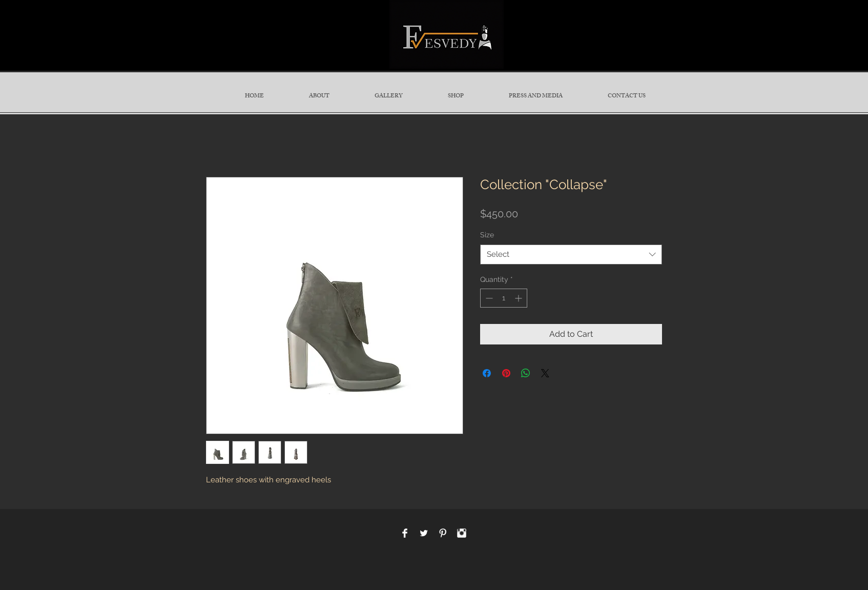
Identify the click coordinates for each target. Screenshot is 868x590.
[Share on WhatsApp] (526, 373)
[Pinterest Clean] (443, 533)
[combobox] (571, 255)
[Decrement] (488, 298)
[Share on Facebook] (487, 373)
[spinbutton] (504, 298)
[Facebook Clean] (405, 533)
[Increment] (519, 298)
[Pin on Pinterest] (506, 373)
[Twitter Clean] (424, 533)
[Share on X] (545, 373)
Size (487, 235)
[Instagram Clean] (462, 533)
